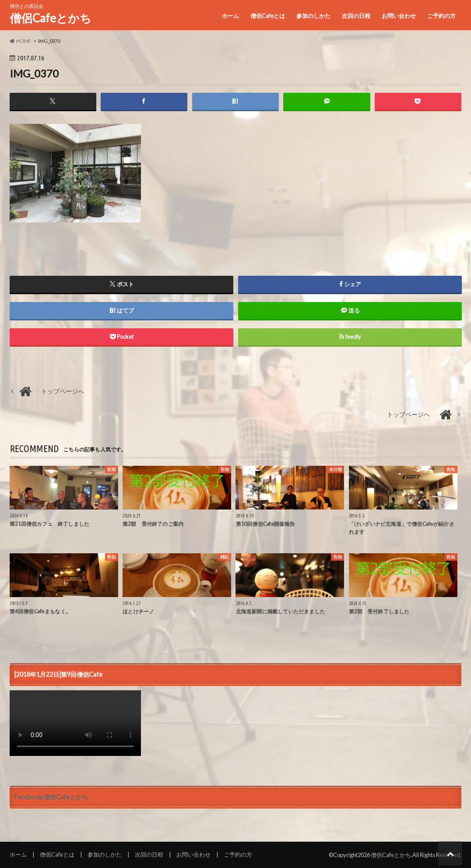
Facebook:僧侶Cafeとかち (51, 797)
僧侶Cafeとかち (51, 18)
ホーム (230, 16)
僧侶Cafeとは (268, 16)
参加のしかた (313, 16)
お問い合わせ (399, 16)
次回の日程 (356, 16)
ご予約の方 (441, 16)
